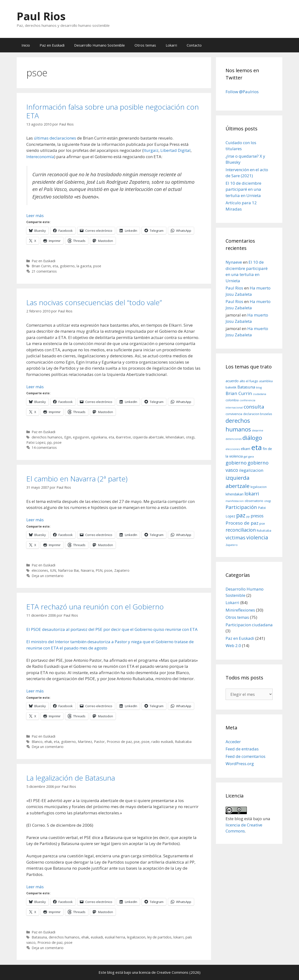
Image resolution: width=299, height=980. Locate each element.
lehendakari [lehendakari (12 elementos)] (235, 494)
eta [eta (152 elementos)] (256, 447)
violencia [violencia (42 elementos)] (257, 537)
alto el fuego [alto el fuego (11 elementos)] (249, 381)
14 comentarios (44, 448)
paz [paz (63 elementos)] (241, 515)
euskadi (97, 937)
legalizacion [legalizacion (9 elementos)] (259, 487)
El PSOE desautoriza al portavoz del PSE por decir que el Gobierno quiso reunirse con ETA (112, 629)
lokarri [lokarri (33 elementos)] (252, 494)
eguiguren (81, 437)
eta (55, 266)
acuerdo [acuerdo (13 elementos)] (232, 381)
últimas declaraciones (55, 138)
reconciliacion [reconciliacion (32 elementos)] (241, 530)
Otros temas (145, 45)
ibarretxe (123, 437)
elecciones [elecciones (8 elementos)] (233, 449)
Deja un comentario (48, 576)
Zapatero (122, 570)
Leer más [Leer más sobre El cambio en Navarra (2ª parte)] (35, 520)
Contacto (194, 45)
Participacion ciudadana (249, 625)
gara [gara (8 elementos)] (251, 456)
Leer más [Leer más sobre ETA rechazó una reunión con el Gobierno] (35, 691)
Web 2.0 (233, 645)
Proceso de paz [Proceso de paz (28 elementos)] (242, 523)
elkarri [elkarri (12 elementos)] (246, 449)
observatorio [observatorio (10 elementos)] (254, 501)
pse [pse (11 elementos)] (262, 523)
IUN (53, 570)
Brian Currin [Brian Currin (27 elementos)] (239, 393)
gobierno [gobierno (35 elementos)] (236, 463)
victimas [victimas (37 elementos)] (235, 537)
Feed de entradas (242, 749)
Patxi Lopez (36, 442)
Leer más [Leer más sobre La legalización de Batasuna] (35, 887)
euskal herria (115, 937)
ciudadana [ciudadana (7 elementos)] (260, 394)
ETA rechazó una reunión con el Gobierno (95, 607)
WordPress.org (240, 764)
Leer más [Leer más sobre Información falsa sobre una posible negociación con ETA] (35, 215)
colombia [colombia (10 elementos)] (232, 400)
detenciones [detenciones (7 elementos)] (234, 439)
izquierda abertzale (148, 437)
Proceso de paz (119, 742)
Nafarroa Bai (68, 570)
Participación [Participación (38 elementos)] (241, 507)
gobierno (67, 266)
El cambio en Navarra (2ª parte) (77, 479)
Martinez (85, 742)
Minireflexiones (240, 610)
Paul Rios (41, 16)
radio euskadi (162, 742)
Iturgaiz (151, 150)
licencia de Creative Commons (164, 972)
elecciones (40, 570)
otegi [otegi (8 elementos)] (268, 501)
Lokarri (171, 45)
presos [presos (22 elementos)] (257, 516)
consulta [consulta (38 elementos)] (254, 407)
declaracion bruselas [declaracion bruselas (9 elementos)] (258, 414)
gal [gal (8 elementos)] (246, 456)
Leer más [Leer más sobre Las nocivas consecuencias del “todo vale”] (35, 387)
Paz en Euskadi (52, 45)
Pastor (99, 742)
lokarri (178, 937)
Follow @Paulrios (242, 92)
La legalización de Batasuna (71, 778)
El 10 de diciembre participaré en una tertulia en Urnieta (243, 189)
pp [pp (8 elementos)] (248, 516)
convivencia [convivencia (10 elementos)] (234, 414)
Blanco (37, 742)
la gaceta (84, 266)
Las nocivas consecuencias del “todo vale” (94, 302)
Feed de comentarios (246, 756)
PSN (99, 570)
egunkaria (99, 437)
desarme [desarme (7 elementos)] (258, 430)
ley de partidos (159, 937)
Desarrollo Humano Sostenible (100, 45)
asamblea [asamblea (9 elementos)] (266, 381)
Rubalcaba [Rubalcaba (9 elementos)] (264, 531)
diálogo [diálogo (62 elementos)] (252, 438)
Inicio (26, 45)
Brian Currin (41, 266)
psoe (97, 266)
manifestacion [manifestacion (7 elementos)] (235, 501)
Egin (68, 437)
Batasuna (39, 937)
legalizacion (136, 937)
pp (50, 442)
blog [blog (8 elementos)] (259, 387)
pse (137, 742)
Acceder (233, 742)
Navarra (87, 570)
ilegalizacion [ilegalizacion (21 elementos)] (251, 470)
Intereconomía (40, 157)
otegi (190, 437)
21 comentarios (44, 271)
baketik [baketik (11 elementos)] (231, 387)
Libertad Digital (175, 150)
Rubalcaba (183, 742)
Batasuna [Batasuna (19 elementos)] (246, 387)
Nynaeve (234, 262)
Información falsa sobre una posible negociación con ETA (113, 111)
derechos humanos (47, 437)
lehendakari (175, 437)
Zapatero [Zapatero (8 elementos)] (232, 545)
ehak (48, 742)
